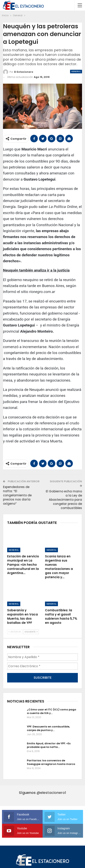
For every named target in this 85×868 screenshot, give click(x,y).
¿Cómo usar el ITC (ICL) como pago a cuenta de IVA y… (52, 711)
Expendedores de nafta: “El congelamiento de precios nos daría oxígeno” (17, 495)
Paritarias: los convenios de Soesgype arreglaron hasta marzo (51, 762)
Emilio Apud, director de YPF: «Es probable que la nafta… (49, 745)
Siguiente (31, 632)
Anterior (15, 632)
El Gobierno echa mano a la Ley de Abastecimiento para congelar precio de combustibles (64, 500)
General (76, 71)
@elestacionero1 (51, 793)
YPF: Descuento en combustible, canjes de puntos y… (48, 728)
